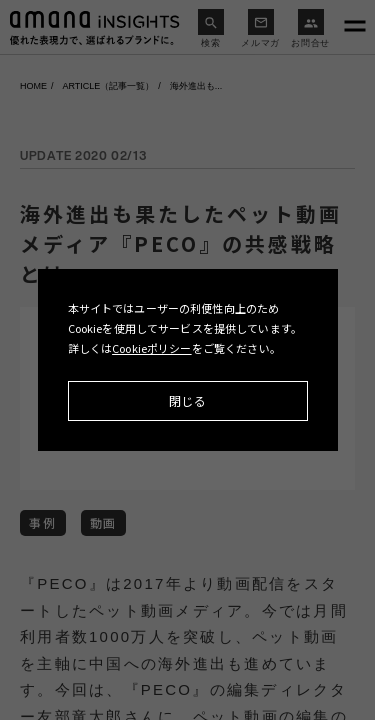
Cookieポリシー (152, 348)
